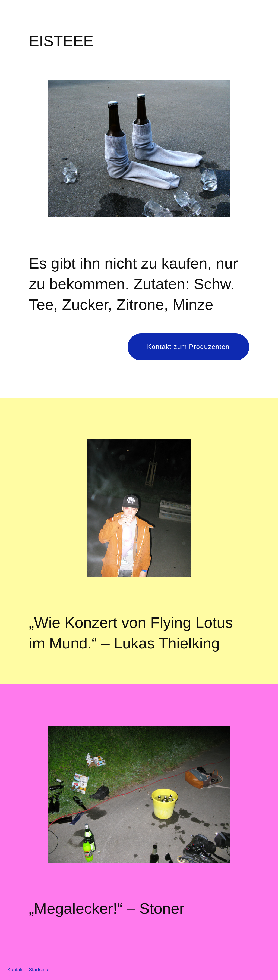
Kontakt (16, 970)
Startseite (39, 970)
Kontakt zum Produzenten (188, 347)
